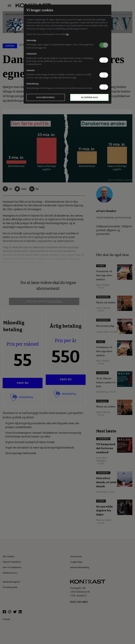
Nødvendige (31, 40)
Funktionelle (31, 54)
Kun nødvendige (46, 97)
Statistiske (30, 70)
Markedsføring (32, 84)
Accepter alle (89, 97)
